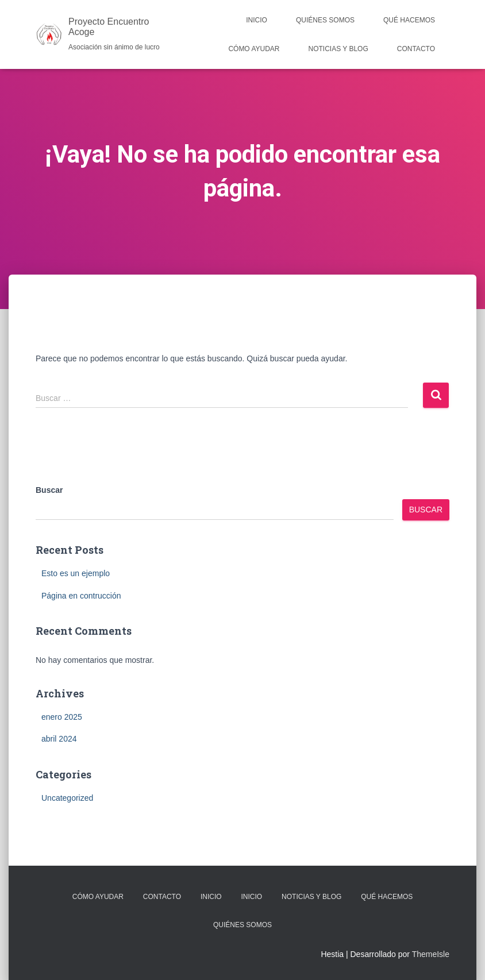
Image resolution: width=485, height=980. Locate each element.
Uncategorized (67, 798)
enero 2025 (62, 717)
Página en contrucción (81, 596)
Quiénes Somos (325, 20)
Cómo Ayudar (254, 49)
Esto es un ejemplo (76, 573)
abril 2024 (59, 739)
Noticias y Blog (338, 49)
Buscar (49, 490)
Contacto (416, 49)
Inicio (257, 20)
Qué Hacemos (409, 20)
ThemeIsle (431, 954)
